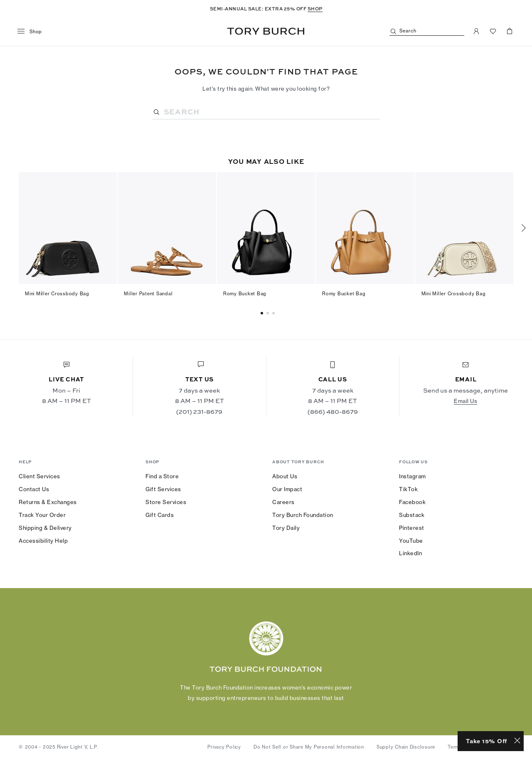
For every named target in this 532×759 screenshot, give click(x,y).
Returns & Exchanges (48, 502)
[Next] (524, 228)
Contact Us (34, 489)
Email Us (465, 401)
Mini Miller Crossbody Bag (57, 294)
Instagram (413, 476)
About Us (285, 476)
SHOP (315, 9)
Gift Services (163, 489)
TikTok (408, 489)
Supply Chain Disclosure (406, 747)
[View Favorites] (493, 31)
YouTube (411, 541)
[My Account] (476, 31)
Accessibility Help (43, 541)
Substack (412, 515)
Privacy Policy (224, 747)
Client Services (39, 476)
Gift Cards (160, 515)
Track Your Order (42, 515)
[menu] (33, 32)
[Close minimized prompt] (517, 741)
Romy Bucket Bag (245, 294)
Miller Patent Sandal (148, 294)
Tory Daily (286, 528)
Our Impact (287, 489)
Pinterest (412, 528)
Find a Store (162, 476)
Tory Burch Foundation (303, 515)
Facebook (412, 502)
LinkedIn (410, 553)
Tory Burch (266, 31)
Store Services (166, 502)
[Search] (427, 31)
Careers (283, 502)
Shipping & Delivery (45, 528)
